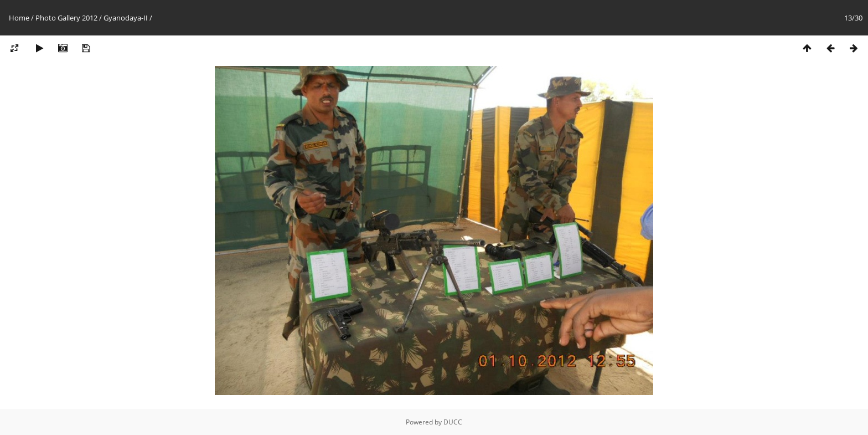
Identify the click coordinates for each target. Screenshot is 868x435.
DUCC (453, 422)
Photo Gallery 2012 (66, 18)
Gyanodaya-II (126, 18)
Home (19, 18)
